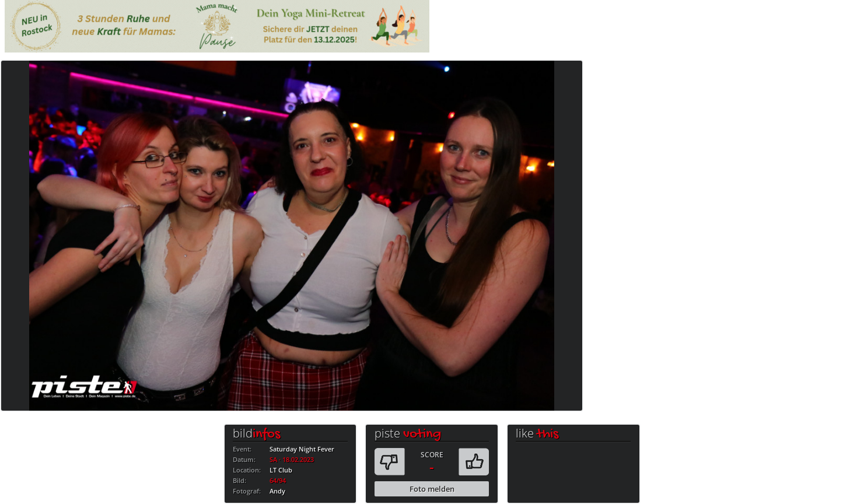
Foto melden (432, 489)
